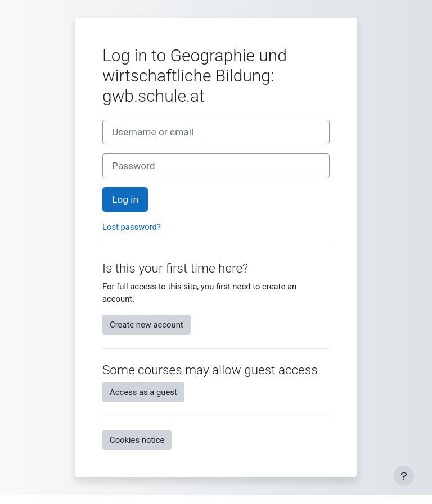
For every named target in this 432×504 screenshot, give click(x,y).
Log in (125, 199)
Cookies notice (137, 440)
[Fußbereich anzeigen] (404, 476)
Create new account (147, 325)
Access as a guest (143, 392)
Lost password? (132, 227)
